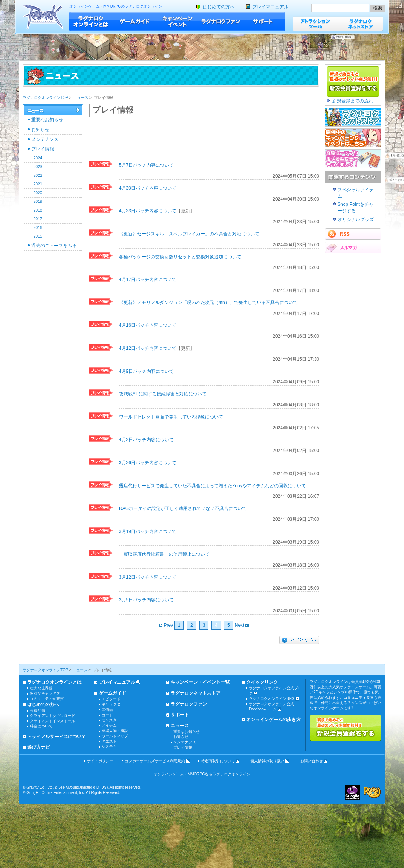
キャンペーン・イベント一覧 (200, 682)
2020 (38, 193)
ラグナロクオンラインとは (91, 22)
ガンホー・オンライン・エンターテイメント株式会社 (352, 792)
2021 (38, 184)
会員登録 (37, 710)
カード (107, 715)
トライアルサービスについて (57, 737)
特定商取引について (218, 761)
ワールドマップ (115, 736)
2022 (38, 175)
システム (109, 747)
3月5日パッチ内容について (146, 600)
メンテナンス (45, 139)
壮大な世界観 (41, 688)
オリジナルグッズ (356, 219)
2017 (38, 219)
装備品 (107, 710)
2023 (38, 167)
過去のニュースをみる (54, 246)
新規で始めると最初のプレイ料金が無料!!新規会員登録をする (345, 728)
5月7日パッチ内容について (146, 165)
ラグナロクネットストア (361, 24)
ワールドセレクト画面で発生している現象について (171, 417)
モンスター (111, 720)
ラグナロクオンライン (43, 17)
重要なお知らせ (47, 120)
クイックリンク (262, 682)
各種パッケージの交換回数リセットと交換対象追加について (180, 257)
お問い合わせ (311, 761)
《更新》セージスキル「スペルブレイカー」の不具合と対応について (189, 234)
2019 (38, 202)
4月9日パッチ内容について (146, 371)
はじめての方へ (219, 7)
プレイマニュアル (270, 7)
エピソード (111, 699)
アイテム (109, 725)
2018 (38, 210)
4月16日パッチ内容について (148, 325)
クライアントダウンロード (52, 716)
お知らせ (40, 130)
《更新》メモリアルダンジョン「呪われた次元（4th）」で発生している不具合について (208, 303)
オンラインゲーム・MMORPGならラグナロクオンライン (202, 774)
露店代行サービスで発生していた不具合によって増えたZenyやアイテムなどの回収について (212, 486)
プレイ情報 (43, 149)
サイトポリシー (100, 761)
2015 (38, 236)
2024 (38, 158)
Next (242, 625)
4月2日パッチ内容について (146, 440)
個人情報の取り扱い (267, 761)
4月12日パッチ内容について (148, 348)
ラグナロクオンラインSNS (272, 699)
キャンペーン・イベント (177, 22)
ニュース (81, 98)
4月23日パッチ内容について (148, 211)
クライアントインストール (52, 721)
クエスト (109, 741)
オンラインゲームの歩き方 (273, 720)
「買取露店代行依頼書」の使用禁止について (164, 554)
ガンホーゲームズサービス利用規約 (155, 761)
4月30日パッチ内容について (148, 188)
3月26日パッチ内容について (148, 463)
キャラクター (113, 704)
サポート (264, 22)
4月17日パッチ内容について (148, 280)
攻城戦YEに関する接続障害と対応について (163, 394)
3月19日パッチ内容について (148, 531)
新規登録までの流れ (353, 101)
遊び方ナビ (39, 747)
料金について (41, 726)
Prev (166, 625)
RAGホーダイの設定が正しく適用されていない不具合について (183, 508)
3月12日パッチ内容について (148, 577)
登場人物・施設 (115, 731)
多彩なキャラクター (47, 693)
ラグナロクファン (221, 22)
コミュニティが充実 (47, 699)
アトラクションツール (315, 24)
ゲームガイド (134, 22)
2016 (38, 228)
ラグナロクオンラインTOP (45, 98)
